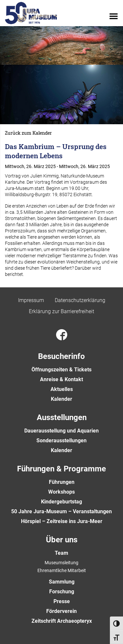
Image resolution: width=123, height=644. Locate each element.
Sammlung (62, 582)
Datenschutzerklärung (80, 300)
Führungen (62, 482)
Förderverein (61, 611)
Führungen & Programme (61, 469)
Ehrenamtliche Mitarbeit (62, 570)
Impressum (31, 300)
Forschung (62, 592)
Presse (62, 601)
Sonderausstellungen (61, 441)
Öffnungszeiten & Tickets (61, 370)
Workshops (61, 492)
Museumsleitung (61, 563)
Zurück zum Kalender (28, 133)
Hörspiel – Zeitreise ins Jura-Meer (62, 521)
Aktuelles (62, 389)
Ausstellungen (62, 417)
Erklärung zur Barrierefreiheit (61, 311)
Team (61, 553)
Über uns (62, 540)
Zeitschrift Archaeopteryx (62, 621)
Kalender (61, 399)
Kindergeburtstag (61, 502)
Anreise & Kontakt (61, 379)
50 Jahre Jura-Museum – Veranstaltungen (61, 511)
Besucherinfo (61, 356)
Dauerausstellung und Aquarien (61, 431)
